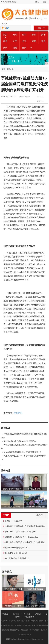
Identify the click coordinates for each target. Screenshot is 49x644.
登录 (37, 2)
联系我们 (16, 614)
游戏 (34, 41)
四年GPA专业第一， (36, 489)
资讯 (15, 35)
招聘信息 (38, 614)
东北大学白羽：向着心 (12, 489)
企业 (24, 41)
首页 (5, 35)
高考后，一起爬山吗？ (14, 521)
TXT (32, 617)
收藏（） (41, 101)
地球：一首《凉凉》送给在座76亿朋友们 (21, 532)
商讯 (5, 48)
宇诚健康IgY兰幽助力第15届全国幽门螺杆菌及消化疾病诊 (24, 436)
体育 (5, 41)
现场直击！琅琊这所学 (36, 507)
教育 (34, 35)
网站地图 (28, 617)
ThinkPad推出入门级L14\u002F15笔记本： (21, 441)
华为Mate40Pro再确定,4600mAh (17, 548)
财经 (24, 35)
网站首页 (5, 614)
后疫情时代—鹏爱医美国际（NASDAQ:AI (21, 537)
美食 (43, 41)
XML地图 (27, 614)
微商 (24, 48)
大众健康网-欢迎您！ (10, 2)
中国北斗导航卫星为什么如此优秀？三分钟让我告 (25, 542)
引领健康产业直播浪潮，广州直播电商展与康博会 (25, 526)
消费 (15, 48)
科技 (15, 41)
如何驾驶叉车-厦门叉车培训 (16, 553)
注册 (45, 2)
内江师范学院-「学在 (12, 507)
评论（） (41, 97)
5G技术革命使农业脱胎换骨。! (17, 558)
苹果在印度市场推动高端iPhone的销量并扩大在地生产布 (24, 447)
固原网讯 (18, 413)
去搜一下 (41, 28)
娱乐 (43, 35)
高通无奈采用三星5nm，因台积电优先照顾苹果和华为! (23, 458)
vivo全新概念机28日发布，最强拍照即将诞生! (22, 452)
